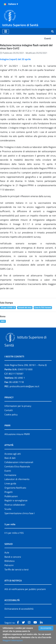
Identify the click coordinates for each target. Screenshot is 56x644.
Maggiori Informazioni (13, 640)
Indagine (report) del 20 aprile (15, 59)
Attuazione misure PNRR (17, 434)
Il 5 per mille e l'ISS (14, 533)
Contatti (9, 410)
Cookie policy (11, 414)
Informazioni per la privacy (18, 406)
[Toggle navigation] (6, 31)
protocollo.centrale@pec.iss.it (24, 386)
